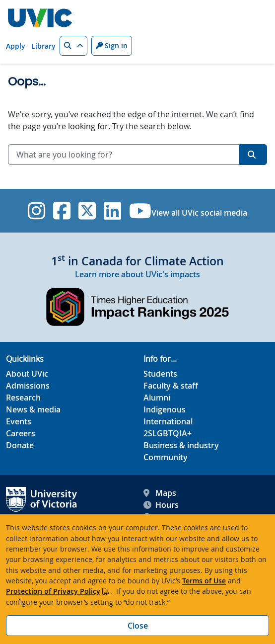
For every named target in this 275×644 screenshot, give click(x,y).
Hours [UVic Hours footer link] (161, 505)
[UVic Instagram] (36, 211)
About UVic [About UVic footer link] (27, 374)
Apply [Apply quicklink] (16, 46)
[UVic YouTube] (140, 211)
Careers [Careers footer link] (21, 433)
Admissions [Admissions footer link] (28, 386)
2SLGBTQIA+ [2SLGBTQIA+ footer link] (168, 433)
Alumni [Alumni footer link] (157, 398)
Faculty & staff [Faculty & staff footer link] (171, 386)
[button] (73, 46)
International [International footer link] (168, 421)
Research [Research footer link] (23, 398)
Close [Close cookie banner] (138, 626)
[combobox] (124, 155)
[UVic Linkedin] (112, 211)
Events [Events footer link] (19, 421)
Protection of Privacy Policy (53, 591)
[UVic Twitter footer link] (87, 211)
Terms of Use (204, 581)
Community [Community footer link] (166, 457)
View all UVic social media (199, 213)
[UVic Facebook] (62, 211)
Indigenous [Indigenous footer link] (165, 409)
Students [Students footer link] (160, 374)
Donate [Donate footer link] (20, 445)
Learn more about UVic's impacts (137, 274)
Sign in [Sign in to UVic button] (112, 45)
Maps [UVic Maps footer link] (160, 493)
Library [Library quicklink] (43, 46)
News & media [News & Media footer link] (33, 409)
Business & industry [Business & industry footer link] (181, 445)
